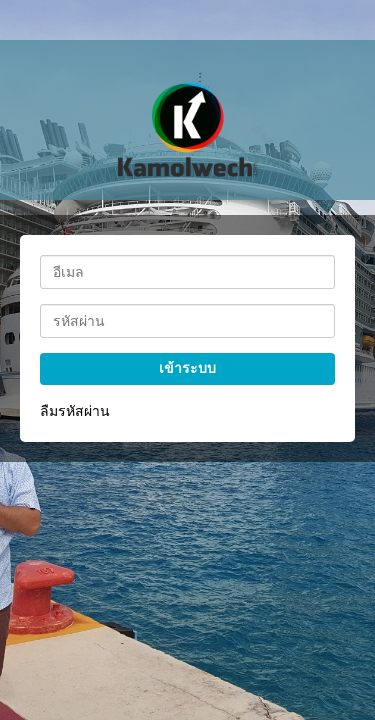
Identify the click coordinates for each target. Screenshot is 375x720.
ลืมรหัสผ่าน (75, 411)
